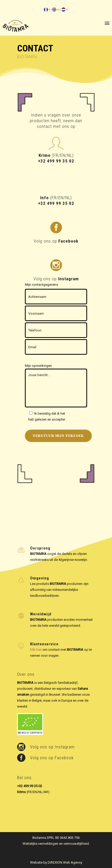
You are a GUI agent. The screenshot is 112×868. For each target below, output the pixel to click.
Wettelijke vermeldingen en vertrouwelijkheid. (56, 844)
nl (65, 9)
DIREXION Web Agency (65, 862)
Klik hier (36, 650)
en (56, 9)
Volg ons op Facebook (52, 758)
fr (47, 9)
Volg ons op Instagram (52, 747)
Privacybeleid (76, 413)
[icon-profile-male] (56, 144)
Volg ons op (56, 241)
